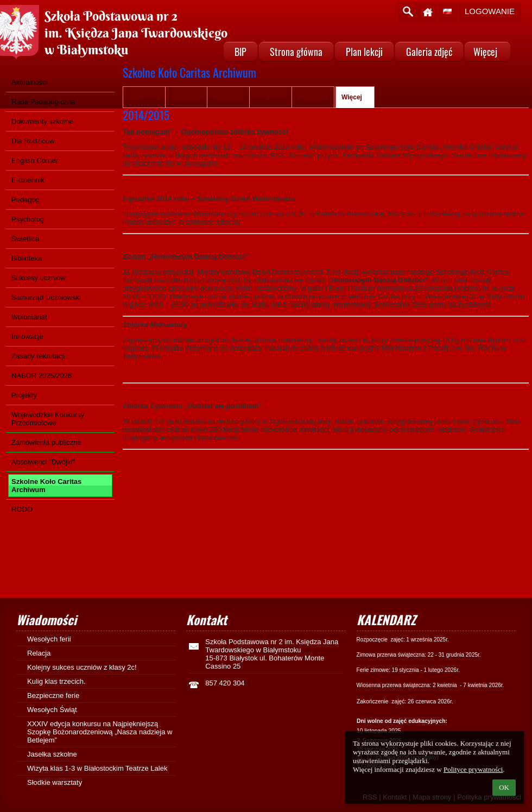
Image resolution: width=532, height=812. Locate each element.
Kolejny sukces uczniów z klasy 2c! (82, 667)
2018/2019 (313, 97)
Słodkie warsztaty (55, 782)
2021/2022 (186, 97)
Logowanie (490, 11)
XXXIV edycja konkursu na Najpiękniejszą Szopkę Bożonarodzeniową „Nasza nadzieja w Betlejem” (100, 732)
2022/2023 (144, 97)
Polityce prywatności (473, 769)
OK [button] (504, 787)
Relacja (39, 653)
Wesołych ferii (49, 639)
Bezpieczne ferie (53, 695)
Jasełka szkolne (52, 754)
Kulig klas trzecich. (60, 681)
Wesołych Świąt (52, 710)
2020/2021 (228, 97)
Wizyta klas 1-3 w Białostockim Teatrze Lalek (97, 768)
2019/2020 (271, 97)
